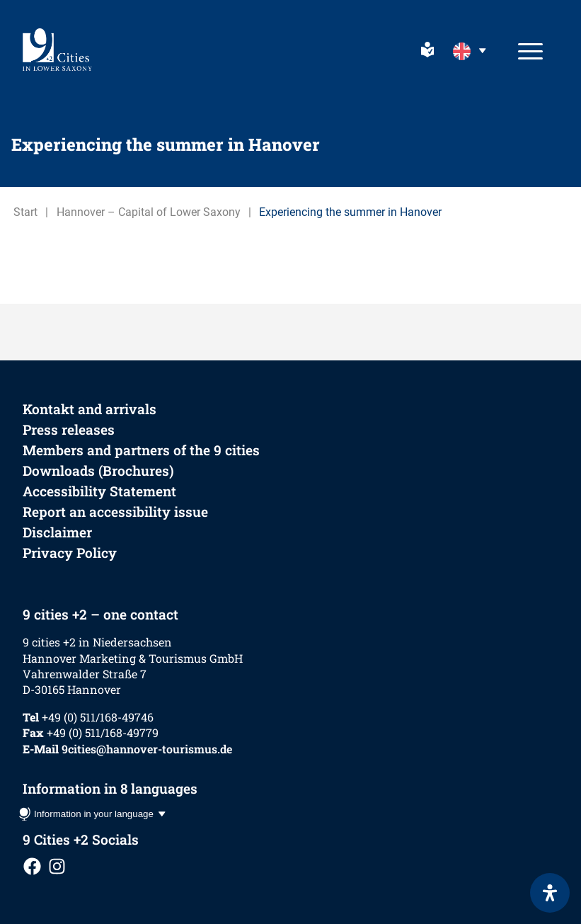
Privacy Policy (70, 553)
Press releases (69, 429)
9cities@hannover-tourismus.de (147, 749)
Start (25, 212)
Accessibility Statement (99, 491)
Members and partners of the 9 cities (141, 450)
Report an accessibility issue (115, 512)
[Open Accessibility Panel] (550, 893)
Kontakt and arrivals (90, 409)
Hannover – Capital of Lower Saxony (149, 212)
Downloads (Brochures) (98, 470)
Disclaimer (57, 532)
